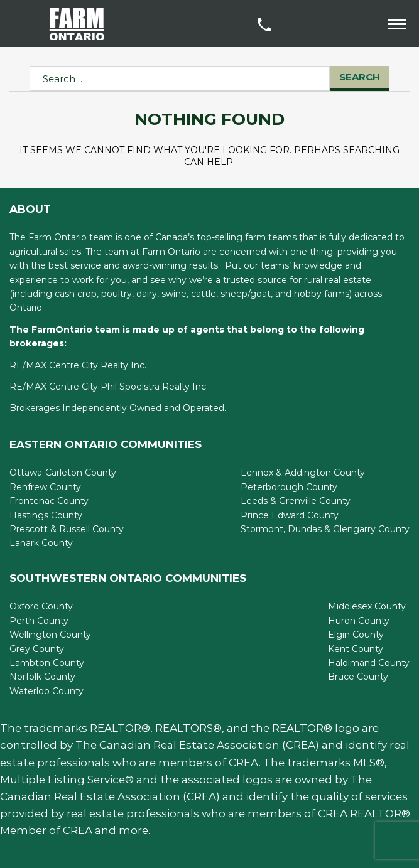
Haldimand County (369, 663)
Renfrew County (45, 487)
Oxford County (41, 606)
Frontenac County (49, 501)
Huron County (359, 621)
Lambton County (47, 663)
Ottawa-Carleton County (63, 473)
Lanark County (41, 543)
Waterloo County (46, 691)
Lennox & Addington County (303, 473)
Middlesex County (367, 606)
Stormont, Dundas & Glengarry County (325, 529)
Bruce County (358, 677)
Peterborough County (289, 487)
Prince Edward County (290, 515)
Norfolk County (42, 677)
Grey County (37, 649)
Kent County (356, 649)
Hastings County (46, 515)
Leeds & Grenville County (296, 501)
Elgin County (356, 635)
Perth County (39, 621)
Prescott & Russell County (67, 529)
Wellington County (50, 635)
